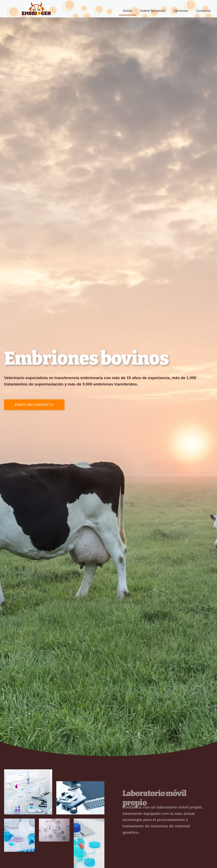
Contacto (203, 11)
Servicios (181, 11)
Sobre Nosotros (153, 11)
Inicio (128, 11)
